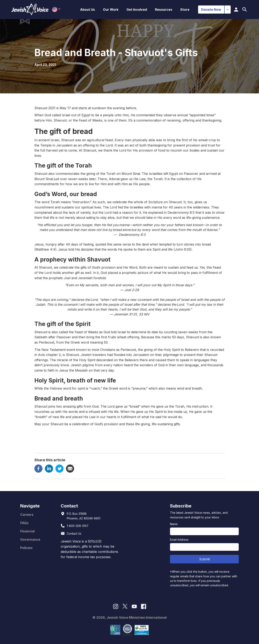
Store (185, 10)
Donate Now (211, 10)
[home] (30, 9)
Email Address (179, 540)
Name (174, 524)
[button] (88, 10)
